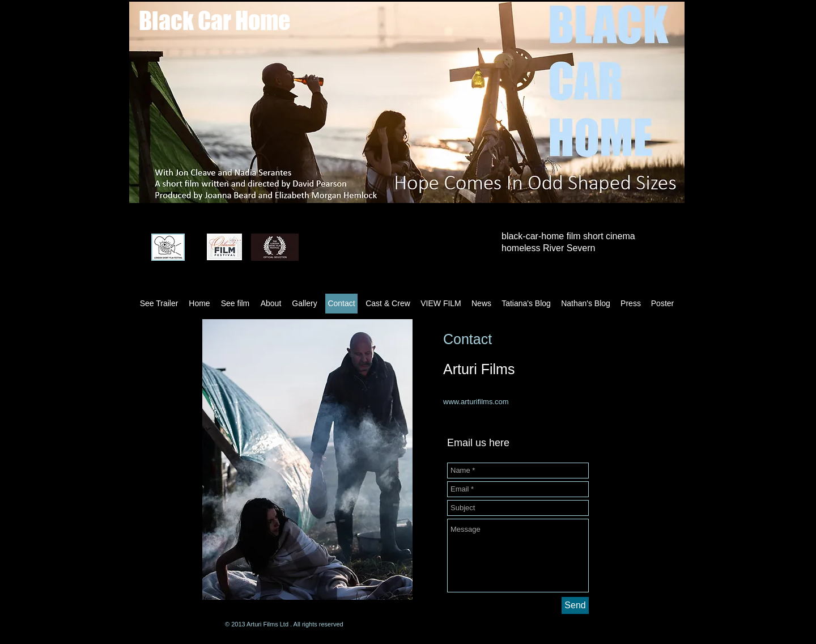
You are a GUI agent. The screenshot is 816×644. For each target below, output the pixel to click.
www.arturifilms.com (476, 402)
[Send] (575, 605)
